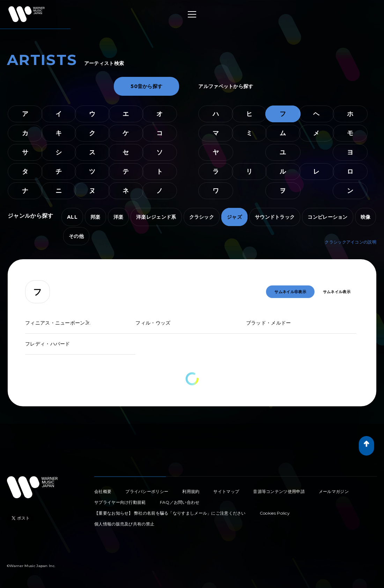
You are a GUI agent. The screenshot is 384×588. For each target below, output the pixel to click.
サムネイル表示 (337, 292)
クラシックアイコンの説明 (350, 242)
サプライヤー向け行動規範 (120, 502)
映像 (366, 217)
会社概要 (103, 491)
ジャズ (234, 217)
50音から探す (146, 86)
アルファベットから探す (226, 86)
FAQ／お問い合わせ (180, 502)
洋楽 (119, 217)
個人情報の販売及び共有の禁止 (124, 524)
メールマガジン (334, 491)
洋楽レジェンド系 (156, 217)
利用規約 (191, 491)
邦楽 (95, 217)
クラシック (202, 217)
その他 (76, 236)
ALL (72, 217)
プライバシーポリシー (147, 491)
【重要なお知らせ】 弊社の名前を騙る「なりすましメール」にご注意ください (170, 513)
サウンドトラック (275, 217)
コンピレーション (327, 217)
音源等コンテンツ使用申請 (279, 491)
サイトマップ (226, 491)
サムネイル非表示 (290, 292)
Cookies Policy (275, 513)
